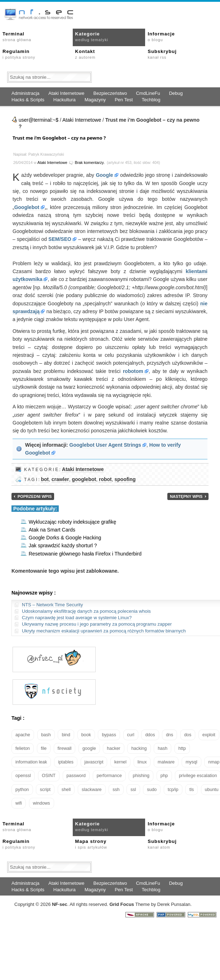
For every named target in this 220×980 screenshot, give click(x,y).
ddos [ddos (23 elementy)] (150, 735)
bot (45, 479)
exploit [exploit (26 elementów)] (209, 735)
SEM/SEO (60, 239)
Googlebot (27, 207)
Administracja (25, 93)
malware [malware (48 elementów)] (166, 762)
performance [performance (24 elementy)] (109, 776)
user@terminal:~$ (39, 120)
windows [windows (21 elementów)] (42, 803)
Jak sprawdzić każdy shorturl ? (63, 545)
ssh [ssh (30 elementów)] (116, 790)
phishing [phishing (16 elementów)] (141, 776)
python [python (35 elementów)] (22, 790)
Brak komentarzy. (90, 162)
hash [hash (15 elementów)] (162, 748)
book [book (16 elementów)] (86, 735)
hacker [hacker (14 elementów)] (114, 748)
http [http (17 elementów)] (182, 748)
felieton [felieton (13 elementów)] (23, 748)
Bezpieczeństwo (110, 93)
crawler (60, 479)
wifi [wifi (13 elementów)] (19, 803)
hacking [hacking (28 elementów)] (139, 748)
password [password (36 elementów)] (76, 776)
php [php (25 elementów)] (164, 776)
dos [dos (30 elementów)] (188, 735)
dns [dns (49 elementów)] (169, 735)
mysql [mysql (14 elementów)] (192, 762)
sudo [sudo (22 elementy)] (152, 790)
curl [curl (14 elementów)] (131, 735)
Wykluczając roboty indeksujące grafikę (72, 522)
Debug (176, 93)
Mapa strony (91, 844)
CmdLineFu (148, 93)
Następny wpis (186, 496)
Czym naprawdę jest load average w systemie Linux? (77, 618)
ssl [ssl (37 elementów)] (133, 790)
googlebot (84, 479)
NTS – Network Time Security (52, 605)
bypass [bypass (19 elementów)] (109, 735)
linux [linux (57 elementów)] (142, 762)
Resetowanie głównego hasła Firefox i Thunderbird (85, 554)
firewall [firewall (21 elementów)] (65, 748)
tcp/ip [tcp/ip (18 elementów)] (173, 790)
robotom (133, 371)
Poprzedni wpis (35, 496)
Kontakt (85, 54)
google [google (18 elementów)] (89, 748)
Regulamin (19, 54)
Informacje (161, 37)
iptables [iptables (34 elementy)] (66, 762)
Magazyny (95, 100)
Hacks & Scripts (28, 100)
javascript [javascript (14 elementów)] (94, 762)
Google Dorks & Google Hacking (65, 538)
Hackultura (64, 100)
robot (105, 479)
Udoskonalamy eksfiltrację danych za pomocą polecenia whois (86, 611)
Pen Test (124, 100)
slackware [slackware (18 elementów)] (92, 790)
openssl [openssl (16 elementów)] (23, 776)
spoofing (125, 479)
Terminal (17, 37)
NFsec (60, 904)
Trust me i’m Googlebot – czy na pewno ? (59, 138)
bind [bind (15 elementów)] (66, 735)
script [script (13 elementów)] (45, 790)
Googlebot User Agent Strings (105, 445)
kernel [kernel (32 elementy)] (120, 762)
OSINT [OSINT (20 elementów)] (49, 776)
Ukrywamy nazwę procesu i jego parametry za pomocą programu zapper (97, 624)
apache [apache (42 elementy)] (23, 735)
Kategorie (92, 37)
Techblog (151, 100)
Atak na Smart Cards (52, 530)
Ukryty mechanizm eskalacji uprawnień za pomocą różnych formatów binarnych (104, 631)
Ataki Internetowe (66, 93)
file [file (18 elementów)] (44, 748)
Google (104, 175)
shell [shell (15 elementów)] (66, 790)
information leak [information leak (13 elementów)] (31, 762)
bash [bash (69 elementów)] (46, 735)
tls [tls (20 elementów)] (192, 790)
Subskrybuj (162, 54)
